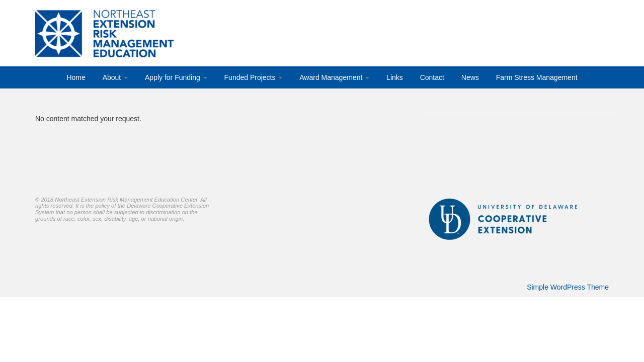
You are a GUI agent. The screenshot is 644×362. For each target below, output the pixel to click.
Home (76, 77)
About (115, 77)
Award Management (334, 77)
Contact (432, 77)
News (470, 77)
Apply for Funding (176, 77)
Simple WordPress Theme (568, 287)
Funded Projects (254, 77)
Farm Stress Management (537, 77)
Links (395, 77)
